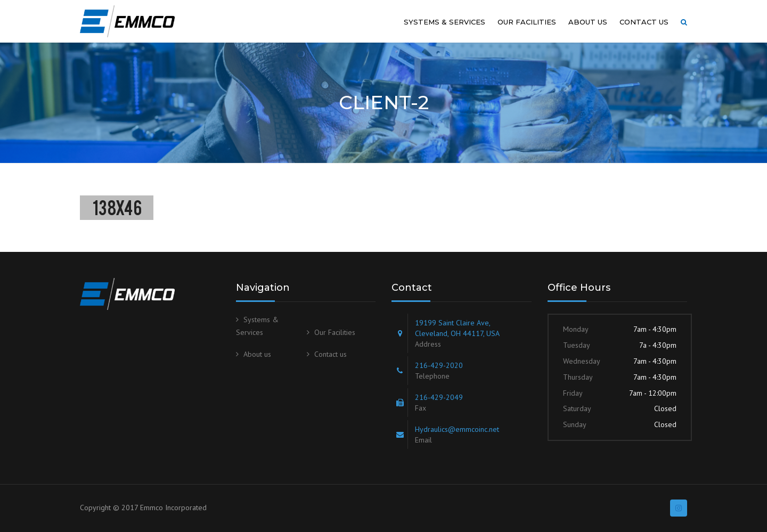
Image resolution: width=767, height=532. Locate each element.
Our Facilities (527, 22)
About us (588, 22)
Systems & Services (444, 22)
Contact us (644, 22)
